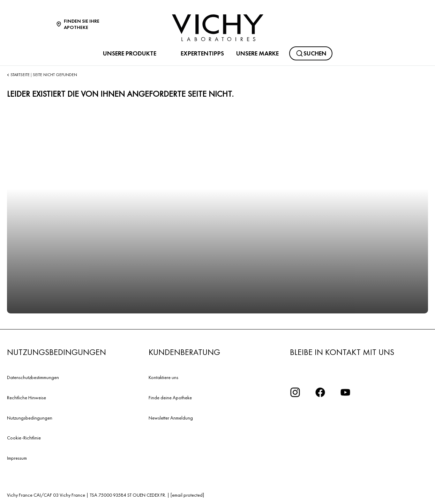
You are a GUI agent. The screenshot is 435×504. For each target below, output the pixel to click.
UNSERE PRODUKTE (130, 53)
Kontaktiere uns (163, 377)
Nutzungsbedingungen (30, 418)
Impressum (17, 458)
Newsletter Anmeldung (171, 418)
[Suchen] (311, 53)
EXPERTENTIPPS (202, 53)
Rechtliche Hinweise (27, 398)
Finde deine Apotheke (170, 398)
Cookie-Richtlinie (24, 438)
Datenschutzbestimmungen (33, 377)
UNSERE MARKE (257, 53)
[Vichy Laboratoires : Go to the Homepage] (218, 28)
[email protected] (187, 495)
